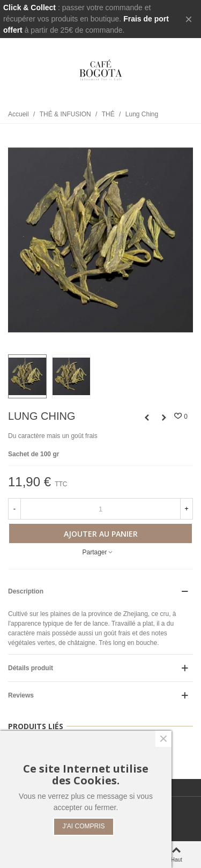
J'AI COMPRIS (84, 826)
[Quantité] (100, 509)
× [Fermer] (189, 19)
